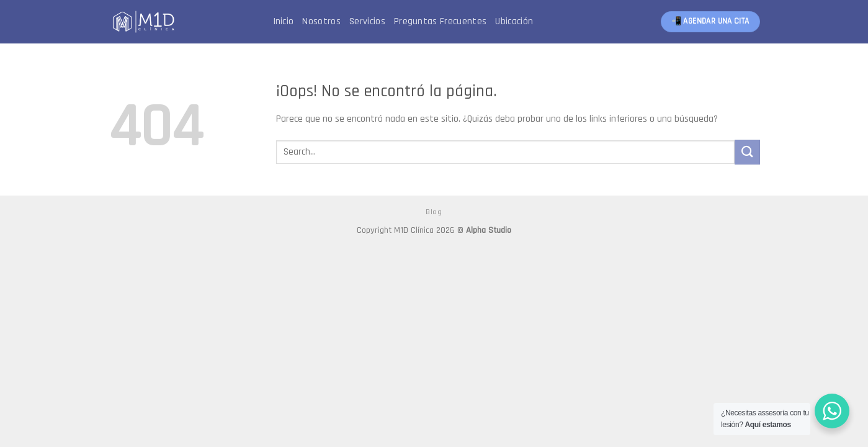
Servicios (367, 21)
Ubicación (514, 21)
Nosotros (321, 21)
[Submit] (747, 152)
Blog (434, 212)
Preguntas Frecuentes (440, 21)
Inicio (284, 21)
